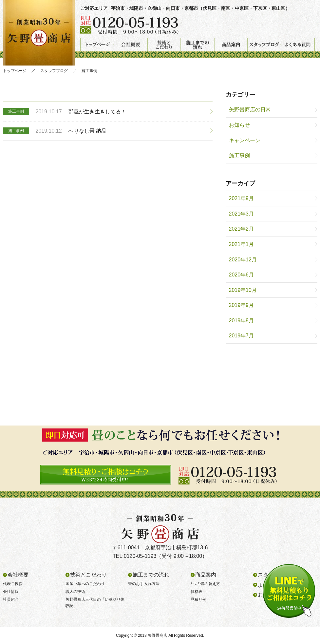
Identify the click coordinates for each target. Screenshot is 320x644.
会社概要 (131, 45)
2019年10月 (243, 290)
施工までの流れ (198, 45)
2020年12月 (243, 260)
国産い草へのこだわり (85, 584)
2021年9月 (242, 198)
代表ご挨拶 (13, 584)
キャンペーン (245, 140)
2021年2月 (242, 229)
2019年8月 (242, 321)
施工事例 (239, 155)
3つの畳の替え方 (205, 584)
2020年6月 (242, 275)
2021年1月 (242, 244)
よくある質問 (298, 45)
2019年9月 (242, 305)
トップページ (97, 45)
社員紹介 (11, 599)
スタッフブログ (264, 45)
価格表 (197, 592)
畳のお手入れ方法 (144, 584)
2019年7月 (242, 336)
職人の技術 (75, 592)
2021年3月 (242, 214)
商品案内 (231, 45)
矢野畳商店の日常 (250, 110)
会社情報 (11, 592)
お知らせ (239, 125)
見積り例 (198, 599)
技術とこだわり (164, 45)
